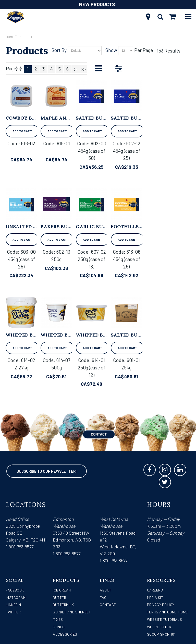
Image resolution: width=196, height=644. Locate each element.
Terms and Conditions (167, 612)
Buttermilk (63, 605)
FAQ (103, 597)
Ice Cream (62, 590)
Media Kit (155, 597)
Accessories (65, 634)
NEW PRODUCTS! (98, 4)
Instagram (16, 597)
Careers (155, 590)
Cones (59, 627)
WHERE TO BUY (159, 627)
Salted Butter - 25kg (139, 335)
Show (111, 50)
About (106, 590)
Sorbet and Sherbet (72, 612)
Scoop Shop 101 (161, 634)
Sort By (59, 50)
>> (83, 69)
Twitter (13, 612)
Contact (108, 605)
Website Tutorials (165, 619)
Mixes (58, 619)
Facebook (15, 590)
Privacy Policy (161, 605)
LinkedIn (14, 605)
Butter (59, 597)
